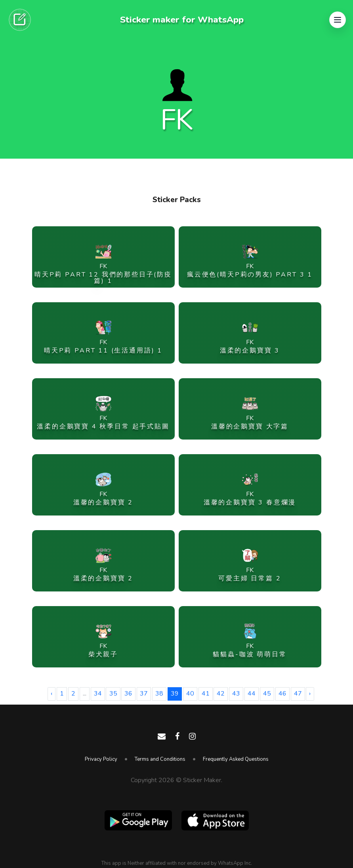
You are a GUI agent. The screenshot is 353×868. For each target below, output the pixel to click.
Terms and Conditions (160, 759)
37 (144, 694)
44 (252, 694)
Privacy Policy (101, 759)
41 (206, 694)
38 (159, 694)
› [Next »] (310, 694)
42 (221, 694)
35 (113, 694)
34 (98, 694)
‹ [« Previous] (52, 694)
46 (282, 694)
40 (190, 694)
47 (298, 694)
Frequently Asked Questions (236, 759)
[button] (338, 20)
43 (236, 694)
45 (267, 694)
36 (128, 694)
